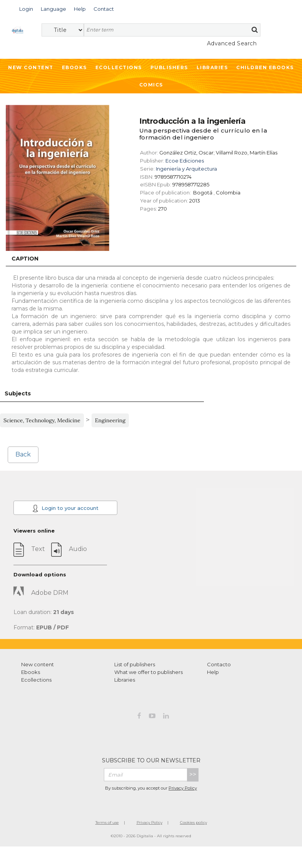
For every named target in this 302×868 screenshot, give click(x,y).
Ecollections (119, 67)
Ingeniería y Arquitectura (186, 169)
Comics (151, 85)
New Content (31, 67)
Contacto (219, 664)
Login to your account (65, 508)
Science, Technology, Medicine (42, 420)
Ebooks (74, 67)
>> (193, 774)
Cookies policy (194, 822)
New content (38, 664)
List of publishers (135, 664)
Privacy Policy (183, 788)
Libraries (212, 67)
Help (213, 672)
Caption (25, 259)
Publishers (169, 67)
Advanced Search (232, 43)
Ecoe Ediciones (185, 161)
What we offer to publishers (148, 672)
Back (23, 454)
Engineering (110, 420)
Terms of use (107, 822)
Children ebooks (265, 67)
